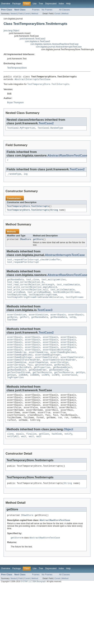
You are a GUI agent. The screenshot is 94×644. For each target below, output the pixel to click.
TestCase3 (45, 317)
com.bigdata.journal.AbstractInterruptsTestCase (59, 47)
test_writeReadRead (39, 298)
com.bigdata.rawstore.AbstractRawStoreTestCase (54, 44)
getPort (24, 325)
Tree (41, 4)
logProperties (15, 391)
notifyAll (13, 455)
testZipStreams (75, 304)
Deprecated (51, 4)
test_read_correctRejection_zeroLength (31, 289)
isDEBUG (23, 388)
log (26, 176)
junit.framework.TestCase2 (32, 39)
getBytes (12, 325)
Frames (36, 10)
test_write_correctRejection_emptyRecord (32, 292)
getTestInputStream (19, 386)
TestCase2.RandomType (50, 130)
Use (35, 4)
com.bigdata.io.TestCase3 (38, 41)
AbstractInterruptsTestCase (33, 80)
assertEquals (58, 322)
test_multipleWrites (54, 284)
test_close (33, 284)
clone (10, 452)
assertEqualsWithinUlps (57, 360)
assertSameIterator (47, 368)
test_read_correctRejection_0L (26, 287)
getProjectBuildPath (19, 380)
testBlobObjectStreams (66, 298)
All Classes (64, 10)
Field (20, 13)
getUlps (80, 386)
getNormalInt (62, 377)
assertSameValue (17, 374)
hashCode (57, 452)
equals (20, 452)
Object (68, 447)
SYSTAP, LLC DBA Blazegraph (33, 602)
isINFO (45, 388)
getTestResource (42, 386)
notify (68, 452)
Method (35, 13)
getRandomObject (63, 380)
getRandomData (15, 284)
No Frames (47, 10)
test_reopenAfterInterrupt (23, 266)
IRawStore (25, 242)
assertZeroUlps (59, 374)
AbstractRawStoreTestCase (67, 157)
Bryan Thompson (15, 104)
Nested (14, 13)
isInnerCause (70, 388)
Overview (6, 4)
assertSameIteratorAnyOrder (24, 371)
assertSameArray (17, 362)
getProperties (42, 380)
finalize (31, 452)
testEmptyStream (17, 301)
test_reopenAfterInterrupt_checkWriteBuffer (34, 263)
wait (24, 455)
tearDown (12, 327)
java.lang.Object (11, 31)
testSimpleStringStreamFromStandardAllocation (35, 304)
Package (17, 4)
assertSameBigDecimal (63, 362)
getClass (44, 452)
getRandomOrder (38, 383)
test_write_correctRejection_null (27, 295)
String (54, 213)
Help (68, 4)
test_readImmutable (68, 289)
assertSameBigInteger (48, 365)
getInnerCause (43, 377)
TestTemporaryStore (17, 68)
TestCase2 (46, 125)
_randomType (14, 176)
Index (61, 4)
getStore (38, 242)
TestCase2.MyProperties (21, 130)
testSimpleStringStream (43, 301)
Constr (27, 13)
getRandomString (59, 383)
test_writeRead (16, 298)
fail (30, 377)
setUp (73, 325)
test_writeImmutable (63, 295)
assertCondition (17, 322)
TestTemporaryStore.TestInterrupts (28, 209)
